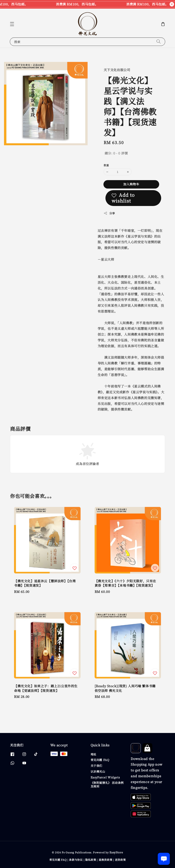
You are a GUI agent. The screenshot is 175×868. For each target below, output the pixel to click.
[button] (12, 24)
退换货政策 (106, 860)
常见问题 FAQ (100, 760)
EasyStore (116, 852)
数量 (106, 165)
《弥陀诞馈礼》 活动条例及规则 (107, 784)
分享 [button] (109, 213)
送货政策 (120, 860)
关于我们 (96, 766)
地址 (94, 754)
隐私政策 (91, 860)
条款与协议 (76, 860)
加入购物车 (131, 184)
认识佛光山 (98, 771)
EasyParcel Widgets (105, 777)
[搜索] (159, 42)
